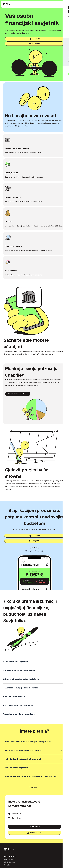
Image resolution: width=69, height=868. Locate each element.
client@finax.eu (17, 820)
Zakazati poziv (34, 828)
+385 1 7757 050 (17, 815)
